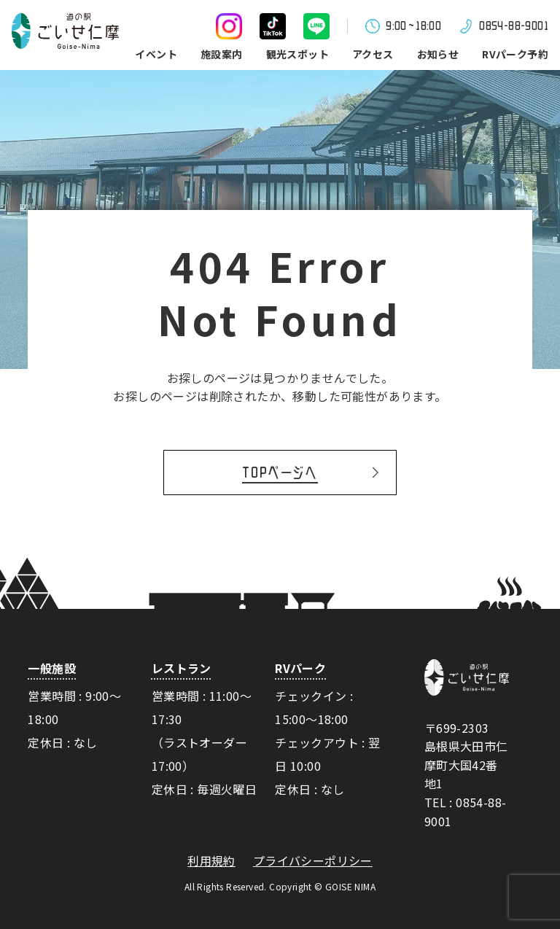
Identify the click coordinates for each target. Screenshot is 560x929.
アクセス (373, 54)
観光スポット (297, 54)
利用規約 (211, 861)
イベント (156, 54)
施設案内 (222, 54)
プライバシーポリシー (313, 861)
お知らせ (438, 54)
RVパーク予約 (515, 54)
